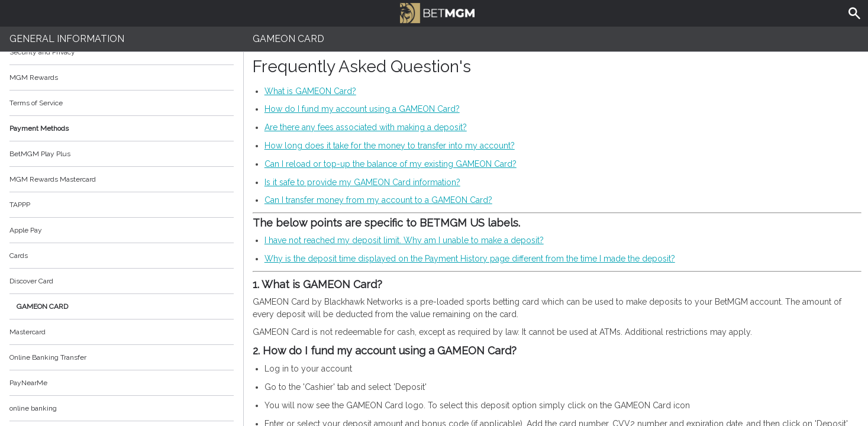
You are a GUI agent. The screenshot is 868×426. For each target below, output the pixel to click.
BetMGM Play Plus (40, 154)
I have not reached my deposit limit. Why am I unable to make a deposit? (404, 240)
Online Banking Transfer (48, 357)
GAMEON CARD (42, 306)
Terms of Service (122, 103)
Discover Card (31, 281)
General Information (67, 39)
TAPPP (20, 205)
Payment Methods (122, 128)
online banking (33, 408)
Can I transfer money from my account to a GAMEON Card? (378, 200)
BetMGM (437, 12)
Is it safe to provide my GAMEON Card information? (362, 182)
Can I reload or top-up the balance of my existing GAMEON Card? (391, 164)
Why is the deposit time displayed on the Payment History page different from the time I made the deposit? (470, 259)
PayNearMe (28, 383)
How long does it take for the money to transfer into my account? (390, 146)
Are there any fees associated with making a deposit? (366, 127)
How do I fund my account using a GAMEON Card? (362, 109)
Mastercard (28, 332)
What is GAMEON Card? (310, 91)
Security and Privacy (42, 52)
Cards (19, 256)
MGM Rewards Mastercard (53, 179)
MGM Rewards (34, 78)
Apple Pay (26, 230)
